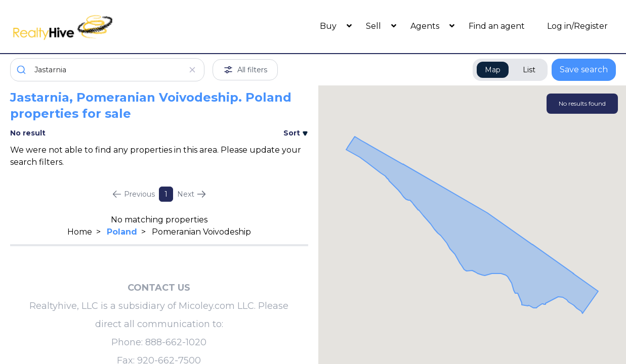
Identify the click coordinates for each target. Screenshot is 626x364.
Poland (122, 232)
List (529, 70)
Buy (329, 26)
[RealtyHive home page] (86, 27)
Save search (584, 70)
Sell (374, 26)
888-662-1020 (176, 342)
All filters (245, 70)
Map (493, 70)
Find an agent (497, 26)
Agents (426, 26)
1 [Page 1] (166, 194)
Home (80, 232)
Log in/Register (577, 26)
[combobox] (107, 70)
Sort (296, 133)
